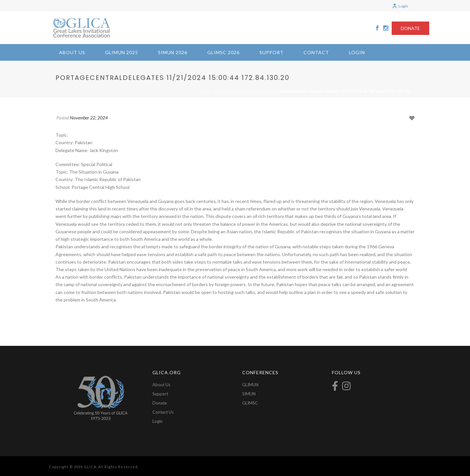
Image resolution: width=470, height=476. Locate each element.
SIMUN (249, 394)
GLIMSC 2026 (223, 52)
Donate (160, 403)
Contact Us (163, 412)
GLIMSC (250, 403)
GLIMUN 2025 (122, 52)
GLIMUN (250, 385)
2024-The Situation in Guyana (243, 91)
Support (272, 52)
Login (400, 6)
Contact (316, 52)
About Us (72, 52)
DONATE (410, 28)
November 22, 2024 (89, 118)
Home (201, 91)
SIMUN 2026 (173, 52)
